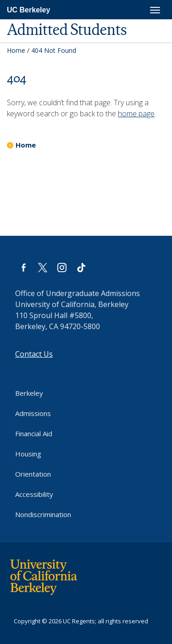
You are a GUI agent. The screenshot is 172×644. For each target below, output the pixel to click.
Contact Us (34, 354)
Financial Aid (34, 433)
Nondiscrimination (43, 514)
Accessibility (34, 494)
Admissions (33, 413)
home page (136, 114)
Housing (28, 454)
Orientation (33, 474)
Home (16, 50)
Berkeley (29, 393)
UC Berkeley (28, 10)
